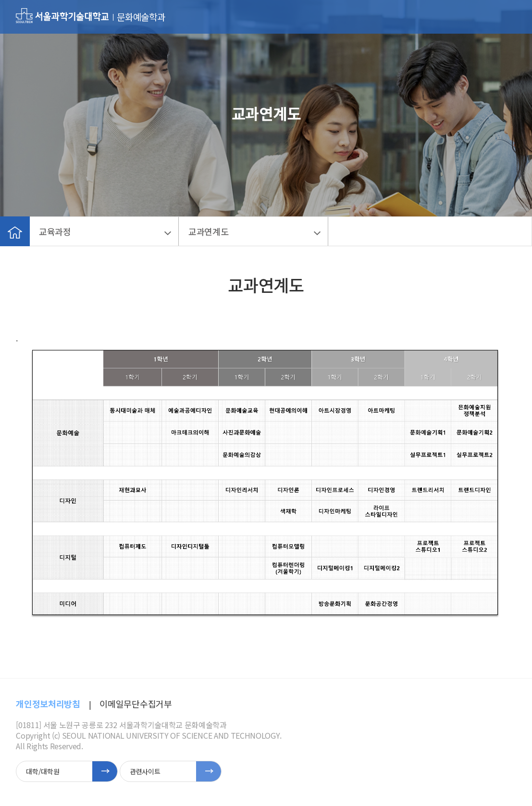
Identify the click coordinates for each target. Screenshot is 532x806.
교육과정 (55, 231)
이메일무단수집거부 (136, 704)
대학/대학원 (43, 771)
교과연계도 (208, 231)
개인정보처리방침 (48, 704)
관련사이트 (145, 771)
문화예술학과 (141, 17)
